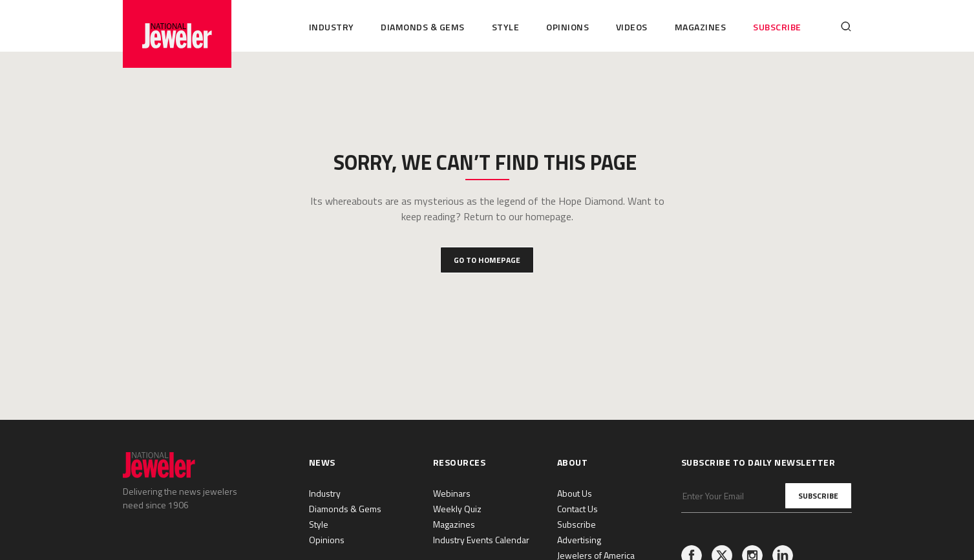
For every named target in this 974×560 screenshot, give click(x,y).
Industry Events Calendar (481, 540)
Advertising (579, 540)
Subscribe (777, 27)
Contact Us (577, 509)
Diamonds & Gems (423, 27)
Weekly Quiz (457, 509)
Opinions (567, 27)
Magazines (701, 27)
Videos (632, 27)
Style (506, 27)
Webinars (452, 493)
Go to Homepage (487, 260)
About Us (575, 493)
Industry (332, 27)
